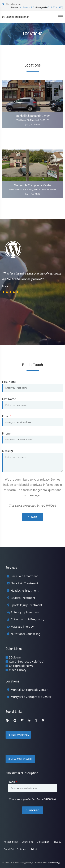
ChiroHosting (53, 863)
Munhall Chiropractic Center (29, 690)
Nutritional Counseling (25, 634)
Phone (6, 433)
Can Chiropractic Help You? (27, 662)
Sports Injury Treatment (26, 605)
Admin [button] (34, 849)
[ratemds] (43, 720)
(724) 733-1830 (32, 194)
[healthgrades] (22, 720)
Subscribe (33, 810)
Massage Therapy (22, 627)
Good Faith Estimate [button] (15, 849)
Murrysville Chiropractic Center (31, 697)
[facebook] (15, 720)
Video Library (18, 670)
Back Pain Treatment (24, 576)
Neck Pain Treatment (24, 583)
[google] (7, 720)
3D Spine (15, 657)
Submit (33, 517)
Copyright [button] (27, 842)
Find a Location (11, 4)
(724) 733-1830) (55, 7)
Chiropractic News (21, 666)
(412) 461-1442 (27, 7)
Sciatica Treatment (23, 598)
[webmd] (36, 720)
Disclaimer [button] (43, 842)
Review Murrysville (20, 759)
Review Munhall (18, 735)
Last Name (9, 399)
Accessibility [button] (11, 842)
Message (8, 451)
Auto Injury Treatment (25, 612)
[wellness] (29, 720)
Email (7, 416)
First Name (9, 382)
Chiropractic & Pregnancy (27, 619)
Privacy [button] (57, 842)
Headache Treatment (25, 591)
